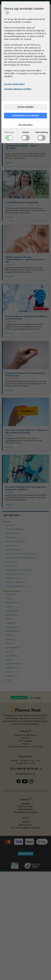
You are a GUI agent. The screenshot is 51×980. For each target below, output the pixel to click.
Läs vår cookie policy (14, 84)
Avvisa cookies (26, 107)
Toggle (9, 138)
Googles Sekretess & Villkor (18, 89)
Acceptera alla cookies (26, 116)
